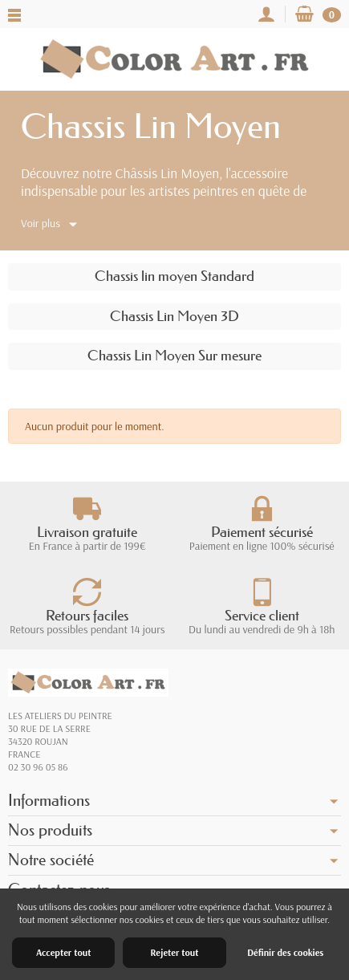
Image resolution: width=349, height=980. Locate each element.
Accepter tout (63, 952)
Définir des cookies (285, 952)
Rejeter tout (174, 952)
